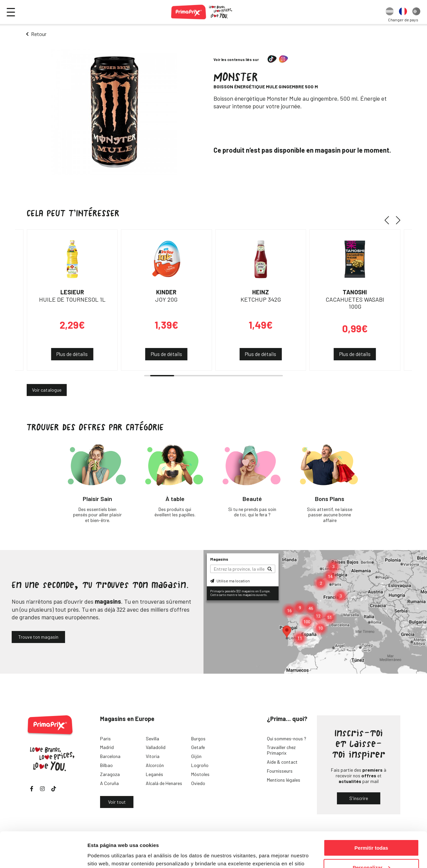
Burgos (198, 738)
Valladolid (156, 747)
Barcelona (110, 756)
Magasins (219, 559)
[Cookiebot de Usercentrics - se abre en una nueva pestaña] (43, 855)
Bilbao (106, 765)
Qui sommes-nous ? (287, 738)
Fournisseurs (280, 771)
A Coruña (109, 783)
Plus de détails (72, 354)
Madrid (107, 747)
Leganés (154, 774)
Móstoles (200, 774)
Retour (39, 34)
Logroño (200, 765)
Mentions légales (284, 780)
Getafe (198, 747)
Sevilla (152, 738)
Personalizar (371, 832)
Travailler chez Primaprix (281, 750)
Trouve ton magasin (38, 637)
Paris (105, 738)
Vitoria (153, 756)
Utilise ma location (230, 581)
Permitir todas (371, 812)
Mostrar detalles (107, 854)
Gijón (196, 756)
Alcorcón (155, 765)
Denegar (371, 851)
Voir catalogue (47, 390)
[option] (390, 12)
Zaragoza (110, 774)
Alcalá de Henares (164, 783)
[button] (389, 220)
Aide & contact (282, 762)
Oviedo (198, 783)
